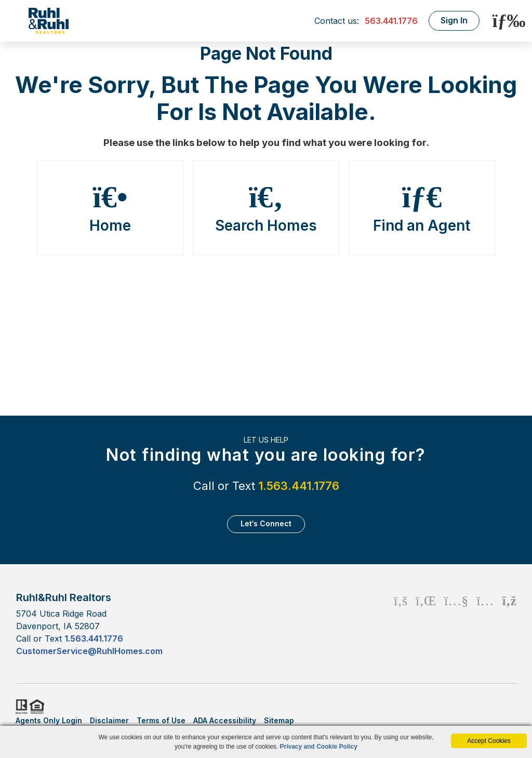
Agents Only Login (49, 720)
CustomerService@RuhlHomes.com (89, 651)
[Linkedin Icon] (426, 624)
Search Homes (266, 208)
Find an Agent (422, 208)
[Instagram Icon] (485, 624)
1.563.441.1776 (299, 486)
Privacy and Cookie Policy (319, 747)
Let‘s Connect (266, 523)
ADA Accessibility (225, 720)
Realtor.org (21, 707)
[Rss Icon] (509, 624)
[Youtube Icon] (456, 624)
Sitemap (279, 720)
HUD (39, 707)
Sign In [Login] (454, 20)
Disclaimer (109, 720)
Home (110, 208)
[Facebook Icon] (401, 624)
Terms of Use (161, 720)
